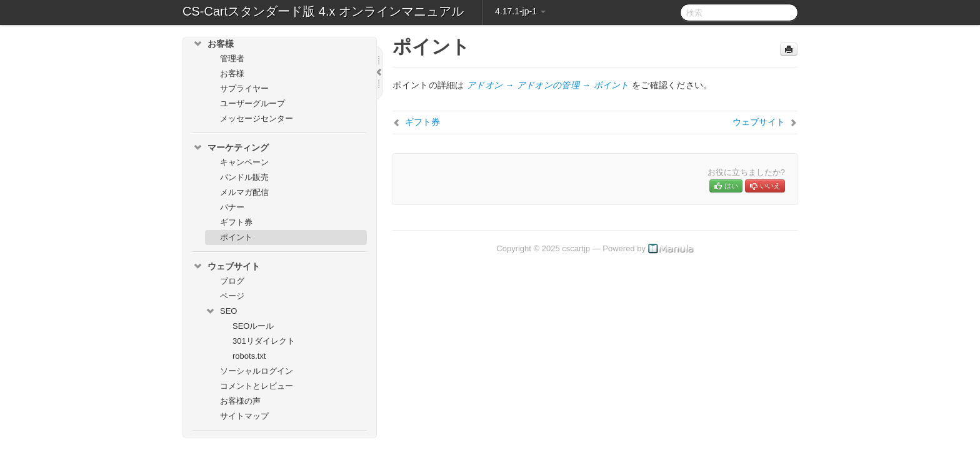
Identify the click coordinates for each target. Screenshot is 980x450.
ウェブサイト (226, 266)
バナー (232, 207)
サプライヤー (244, 88)
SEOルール (253, 326)
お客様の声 (240, 401)
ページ (232, 296)
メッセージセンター (257, 118)
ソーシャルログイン (257, 371)
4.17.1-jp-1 (520, 11)
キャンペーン (244, 162)
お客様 (213, 44)
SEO (221, 311)
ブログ (232, 281)
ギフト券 (236, 222)
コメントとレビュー (257, 386)
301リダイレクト (264, 341)
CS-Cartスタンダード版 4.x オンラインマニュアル (323, 11)
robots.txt (249, 356)
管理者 (232, 58)
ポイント (236, 237)
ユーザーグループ (252, 103)
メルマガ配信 (244, 192)
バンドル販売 (244, 177)
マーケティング (231, 147)
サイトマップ (244, 416)
